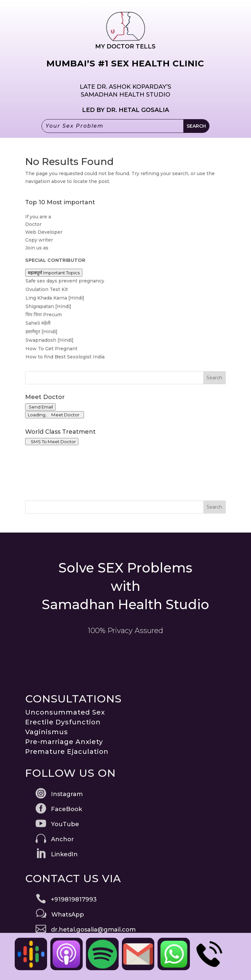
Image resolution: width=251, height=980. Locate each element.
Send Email (40, 407)
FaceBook (67, 809)
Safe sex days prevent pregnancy (65, 281)
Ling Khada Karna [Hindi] (55, 298)
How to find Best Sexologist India (65, 357)
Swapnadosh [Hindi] (50, 340)
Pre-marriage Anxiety (64, 742)
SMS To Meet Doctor (52, 442)
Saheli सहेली (38, 323)
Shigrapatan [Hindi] (48, 306)
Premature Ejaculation (67, 752)
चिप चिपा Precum (44, 315)
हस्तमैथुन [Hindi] (42, 332)
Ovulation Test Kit (47, 289)
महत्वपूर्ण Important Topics (54, 273)
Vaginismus (47, 732)
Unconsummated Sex (65, 712)
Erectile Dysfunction (63, 722)
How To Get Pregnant (51, 349)
